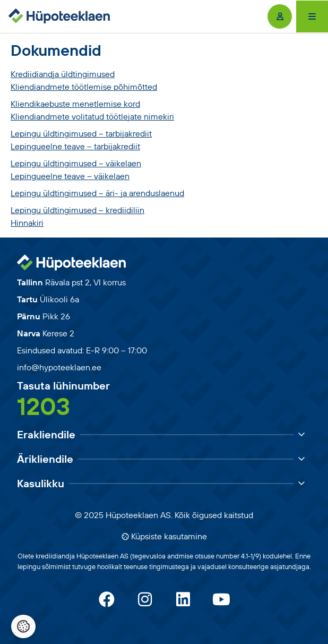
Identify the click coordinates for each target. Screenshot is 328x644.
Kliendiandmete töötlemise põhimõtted (84, 87)
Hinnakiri (27, 223)
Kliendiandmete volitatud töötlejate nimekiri (92, 116)
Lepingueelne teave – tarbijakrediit (75, 146)
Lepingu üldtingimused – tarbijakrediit (81, 133)
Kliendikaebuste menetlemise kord (75, 104)
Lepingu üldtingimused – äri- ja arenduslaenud (97, 193)
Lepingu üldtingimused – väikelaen (76, 163)
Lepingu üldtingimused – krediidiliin (77, 210)
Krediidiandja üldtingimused (63, 74)
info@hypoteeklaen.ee (59, 367)
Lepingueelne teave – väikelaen (70, 176)
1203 (44, 406)
